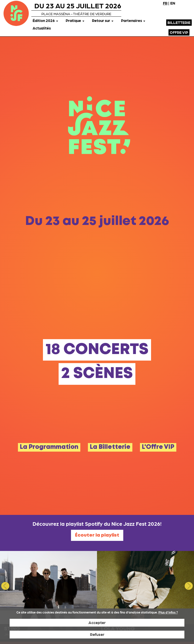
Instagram (188, 11)
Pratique (75, 20)
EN (173, 3)
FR (165, 3)
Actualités (42, 28)
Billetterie (179, 22)
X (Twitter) (179, 11)
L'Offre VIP (158, 447)
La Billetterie (110, 447)
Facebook (169, 11)
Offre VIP (179, 32)
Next (189, 586)
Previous (5, 586)
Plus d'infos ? (168, 612)
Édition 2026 (45, 20)
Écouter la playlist (97, 535)
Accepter (97, 622)
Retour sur (103, 20)
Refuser (97, 634)
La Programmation (49, 447)
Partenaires (133, 20)
